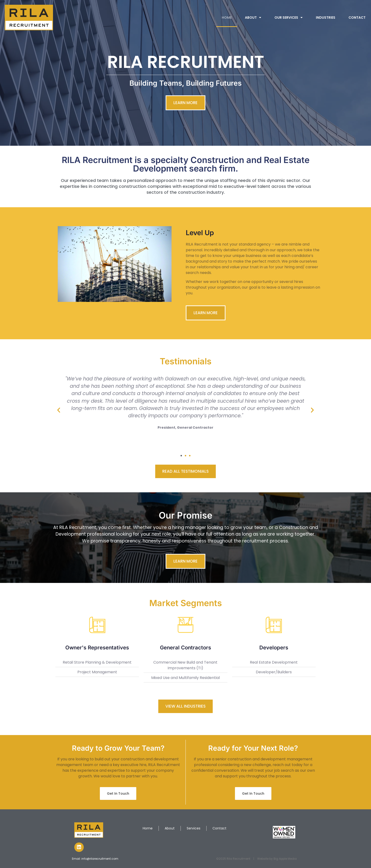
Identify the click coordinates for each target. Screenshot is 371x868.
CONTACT (357, 18)
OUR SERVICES (289, 18)
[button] (59, 410)
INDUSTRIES (326, 18)
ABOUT (253, 18)
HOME (227, 18)
